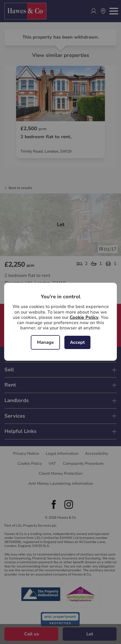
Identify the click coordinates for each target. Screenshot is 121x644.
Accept (77, 342)
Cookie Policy (84, 317)
